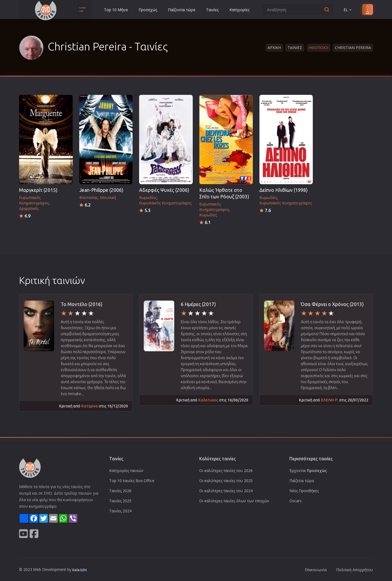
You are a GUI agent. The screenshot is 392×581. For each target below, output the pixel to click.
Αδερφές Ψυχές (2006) (164, 190)
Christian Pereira (353, 48)
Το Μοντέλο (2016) (82, 304)
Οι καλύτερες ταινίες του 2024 (226, 491)
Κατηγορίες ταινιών (126, 470)
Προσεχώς (148, 10)
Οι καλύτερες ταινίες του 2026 (226, 470)
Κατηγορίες (239, 10)
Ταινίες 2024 (120, 511)
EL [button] (348, 10)
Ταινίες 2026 (120, 491)
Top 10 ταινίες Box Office (132, 481)
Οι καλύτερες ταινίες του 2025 (226, 481)
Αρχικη (274, 48)
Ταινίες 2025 (120, 501)
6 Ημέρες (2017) (198, 304)
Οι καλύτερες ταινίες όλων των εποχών (234, 501)
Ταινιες (295, 48)
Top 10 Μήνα (116, 10)
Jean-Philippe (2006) (101, 190)
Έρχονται (308, 470)
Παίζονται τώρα (182, 10)
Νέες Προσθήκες (304, 491)
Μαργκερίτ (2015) (38, 190)
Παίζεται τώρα (302, 481)
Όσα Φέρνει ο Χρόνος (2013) (332, 304)
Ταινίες (212, 10)
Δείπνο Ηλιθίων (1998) (284, 190)
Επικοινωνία (316, 570)
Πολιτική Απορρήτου (355, 570)
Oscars (295, 501)
